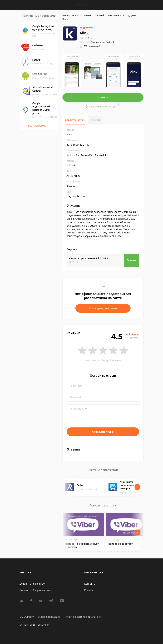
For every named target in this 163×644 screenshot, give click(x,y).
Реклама (89, 590)
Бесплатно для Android (102, 42)
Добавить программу (32, 584)
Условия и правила (49, 617)
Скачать (103, 97)
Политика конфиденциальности (83, 617)
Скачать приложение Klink (89, 258)
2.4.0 (86, 38)
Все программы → (39, 126)
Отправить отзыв (103, 432)
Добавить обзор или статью (36, 590)
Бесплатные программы (77, 15)
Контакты (90, 584)
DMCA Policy (27, 617)
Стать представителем (103, 308)
